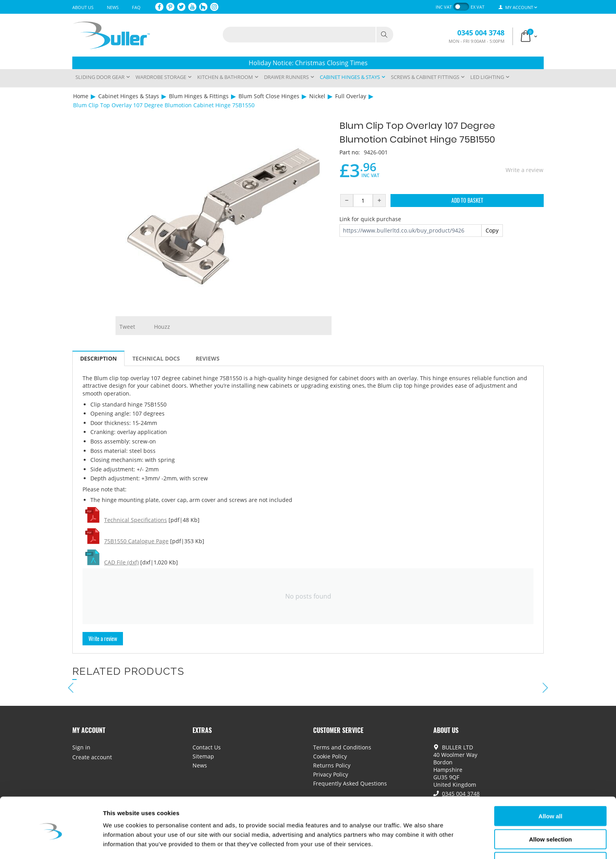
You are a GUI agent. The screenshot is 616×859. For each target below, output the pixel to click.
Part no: (350, 152)
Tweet (127, 327)
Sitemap (203, 756)
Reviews (208, 358)
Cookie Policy (330, 756)
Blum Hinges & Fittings (199, 96)
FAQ (136, 7)
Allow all (551, 790)
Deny (551, 836)
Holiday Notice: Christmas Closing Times (308, 63)
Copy (492, 230)
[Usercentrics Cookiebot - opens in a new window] (51, 844)
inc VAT (444, 7)
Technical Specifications (136, 520)
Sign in (81, 747)
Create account (92, 757)
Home (81, 96)
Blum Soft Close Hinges (269, 96)
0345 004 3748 (481, 33)
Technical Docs (156, 358)
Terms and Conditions (342, 747)
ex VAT (478, 7)
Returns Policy (332, 765)
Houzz (162, 327)
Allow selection (550, 813)
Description (98, 358)
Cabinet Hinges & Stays (129, 96)
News (113, 7)
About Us (83, 7)
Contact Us (207, 747)
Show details (412, 843)
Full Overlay (351, 96)
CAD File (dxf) (121, 562)
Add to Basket (467, 200)
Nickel (317, 96)
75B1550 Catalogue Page (136, 541)
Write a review (524, 170)
